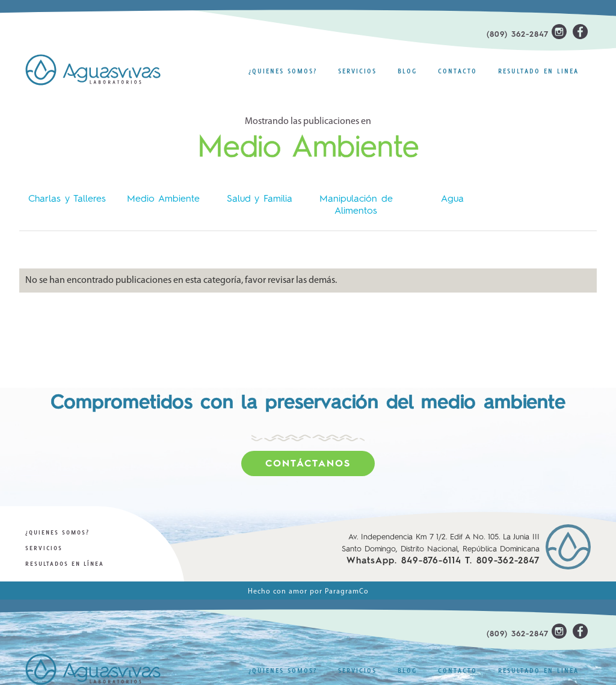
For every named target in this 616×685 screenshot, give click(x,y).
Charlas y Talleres (67, 199)
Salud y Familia (260, 199)
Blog (407, 71)
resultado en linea (538, 71)
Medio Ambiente (163, 199)
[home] (100, 70)
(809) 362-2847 (518, 35)
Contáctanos (308, 464)
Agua (452, 199)
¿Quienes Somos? (283, 71)
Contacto (457, 71)
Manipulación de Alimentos (356, 205)
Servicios (357, 71)
